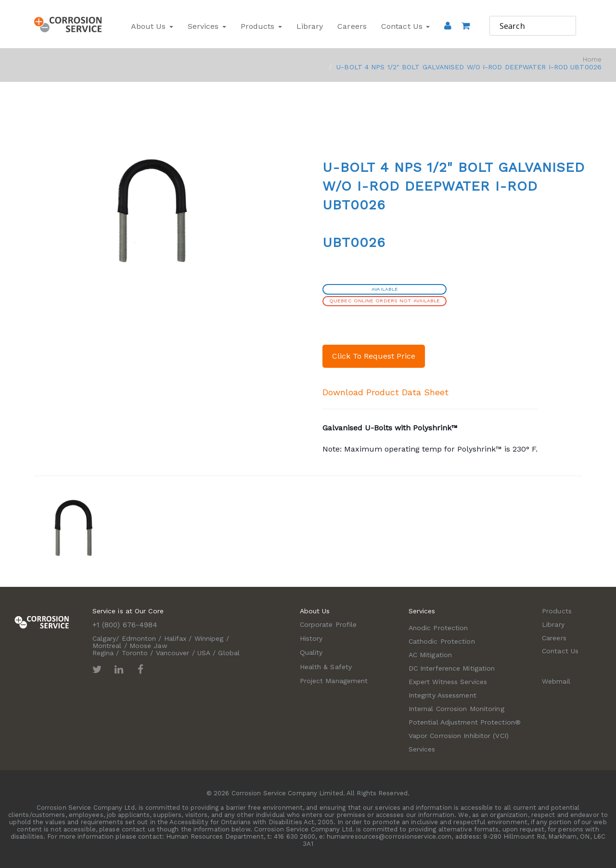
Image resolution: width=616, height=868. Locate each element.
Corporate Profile (328, 624)
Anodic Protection (438, 628)
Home (592, 59)
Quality (311, 652)
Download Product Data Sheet (385, 392)
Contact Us (405, 26)
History (311, 638)
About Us (152, 26)
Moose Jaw (148, 646)
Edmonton (139, 638)
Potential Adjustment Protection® (465, 722)
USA (204, 653)
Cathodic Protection (442, 641)
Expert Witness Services (448, 682)
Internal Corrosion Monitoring (456, 709)
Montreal (107, 646)
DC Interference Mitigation (452, 668)
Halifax (175, 638)
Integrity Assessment (443, 695)
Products (261, 26)
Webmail (556, 681)
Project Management (334, 681)
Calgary (104, 638)
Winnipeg (209, 638)
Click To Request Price (374, 356)
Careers (352, 26)
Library (310, 26)
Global (229, 653)
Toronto (135, 653)
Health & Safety (326, 667)
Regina (103, 653)
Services (207, 26)
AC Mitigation (430, 655)
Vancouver (173, 653)
